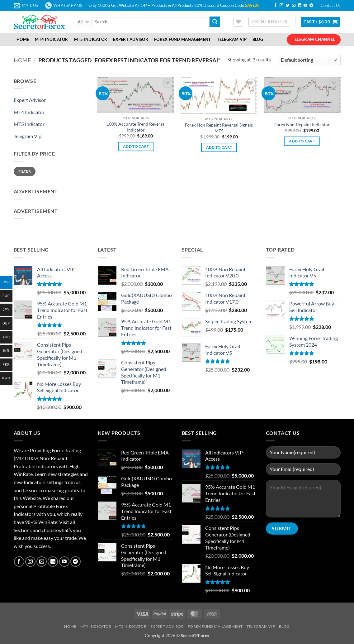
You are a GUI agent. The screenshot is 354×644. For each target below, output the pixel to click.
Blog (258, 39)
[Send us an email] (294, 6)
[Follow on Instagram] (281, 6)
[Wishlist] (238, 22)
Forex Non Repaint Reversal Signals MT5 (219, 128)
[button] (269, 22)
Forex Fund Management (182, 39)
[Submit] (215, 22)
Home (23, 39)
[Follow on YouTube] (305, 6)
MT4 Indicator (51, 39)
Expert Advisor (131, 39)
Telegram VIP (232, 39)
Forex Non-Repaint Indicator (302, 125)
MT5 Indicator (91, 39)
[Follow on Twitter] (288, 6)
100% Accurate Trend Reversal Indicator (136, 127)
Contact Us (331, 5)
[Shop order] (309, 60)
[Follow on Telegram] (311, 6)
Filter (25, 171)
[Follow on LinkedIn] (300, 6)
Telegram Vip (28, 136)
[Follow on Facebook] (276, 6)
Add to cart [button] (136, 146)
